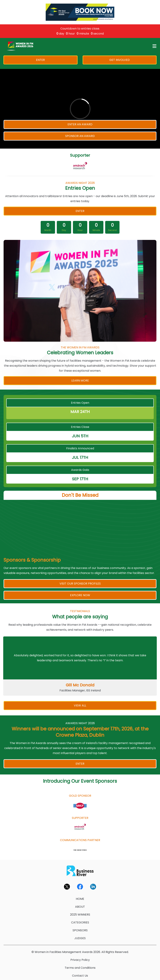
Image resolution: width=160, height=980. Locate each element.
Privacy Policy (80, 960)
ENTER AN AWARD (80, 124)
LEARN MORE (80, 381)
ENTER (40, 60)
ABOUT (80, 907)
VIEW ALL (80, 705)
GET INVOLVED (120, 60)
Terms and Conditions (80, 968)
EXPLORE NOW (80, 595)
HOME (80, 899)
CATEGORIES (80, 922)
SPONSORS (80, 930)
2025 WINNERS (80, 915)
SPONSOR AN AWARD (80, 136)
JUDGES (80, 938)
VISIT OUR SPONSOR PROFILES (80, 584)
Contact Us (80, 976)
